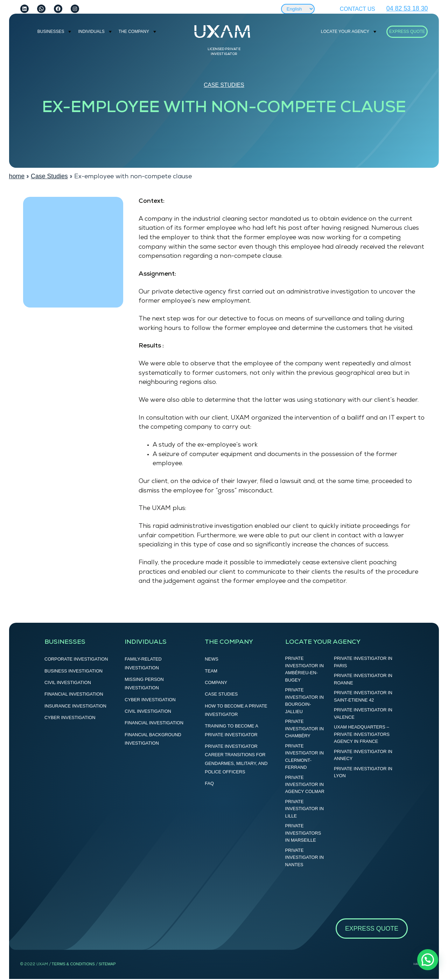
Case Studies (224, 85)
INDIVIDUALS (91, 32)
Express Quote (407, 32)
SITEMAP (107, 964)
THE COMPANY (134, 32)
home (17, 176)
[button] (428, 960)
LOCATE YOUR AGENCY (345, 32)
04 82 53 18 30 (407, 8)
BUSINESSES (51, 32)
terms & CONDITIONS (73, 964)
